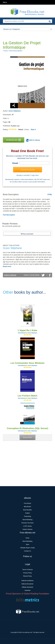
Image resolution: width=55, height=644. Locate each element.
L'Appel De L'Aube (27, 330)
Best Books (27, 507)
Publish (27, 513)
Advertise (27, 590)
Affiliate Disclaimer (27, 587)
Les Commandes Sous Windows (27, 363)
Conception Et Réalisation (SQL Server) (27, 428)
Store (27, 544)
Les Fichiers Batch (27, 396)
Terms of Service (27, 570)
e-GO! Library (27, 526)
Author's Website (10, 275)
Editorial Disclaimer (27, 584)
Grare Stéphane (15, 111)
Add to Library (33, 140)
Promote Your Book (27, 523)
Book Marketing (27, 520)
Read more (7, 266)
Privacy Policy (27, 573)
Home (27, 538)
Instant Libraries (27, 529)
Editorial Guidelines (27, 581)
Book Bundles (27, 510)
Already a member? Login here (27, 175)
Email (15, 163)
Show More (27, 437)
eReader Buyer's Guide (27, 548)
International (22, 333)
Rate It (33, 129)
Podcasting (27, 516)
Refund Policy (27, 576)
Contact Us (27, 551)
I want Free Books (27, 170)
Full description (9, 215)
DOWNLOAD (14, 140)
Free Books (27, 503)
